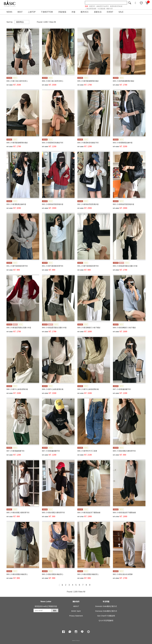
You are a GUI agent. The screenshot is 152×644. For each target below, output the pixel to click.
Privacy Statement (76, 616)
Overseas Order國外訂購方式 (106, 611)
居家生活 (98, 12)
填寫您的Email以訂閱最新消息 (46, 606)
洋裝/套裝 (62, 12)
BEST (20, 12)
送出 (55, 611)
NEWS (9, 12)
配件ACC (85, 12)
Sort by (10, 22)
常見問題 (106, 602)
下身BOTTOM (47, 12)
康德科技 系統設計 (76, 641)
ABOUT (76, 606)
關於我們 (76, 602)
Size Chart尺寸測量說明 (106, 616)
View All (52, 22)
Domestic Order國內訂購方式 (106, 606)
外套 (74, 12)
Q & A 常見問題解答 (106, 621)
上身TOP (32, 12)
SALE (121, 12)
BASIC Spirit (76, 611)
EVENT (110, 12)
